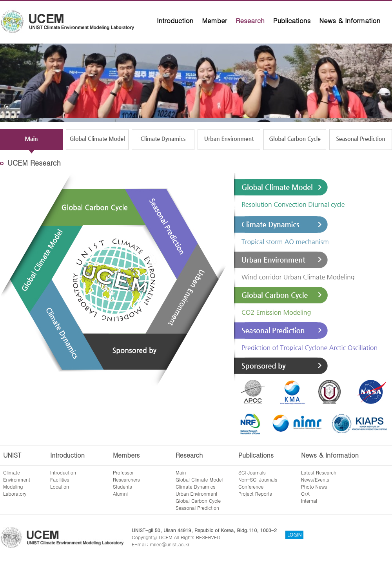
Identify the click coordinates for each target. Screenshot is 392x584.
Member (214, 20)
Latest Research (319, 472)
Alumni (120, 494)
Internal (309, 501)
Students (122, 486)
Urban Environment (197, 494)
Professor (123, 472)
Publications (292, 20)
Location (60, 486)
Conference (251, 486)
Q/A (305, 494)
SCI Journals (252, 472)
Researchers (126, 479)
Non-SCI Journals (258, 479)
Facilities (60, 479)
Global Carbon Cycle (198, 501)
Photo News (314, 486)
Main (181, 472)
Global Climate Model (199, 479)
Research (250, 20)
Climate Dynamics (196, 486)
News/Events (315, 479)
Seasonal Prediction (197, 508)
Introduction (175, 20)
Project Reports (255, 494)
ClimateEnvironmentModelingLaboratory (17, 483)
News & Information (350, 20)
